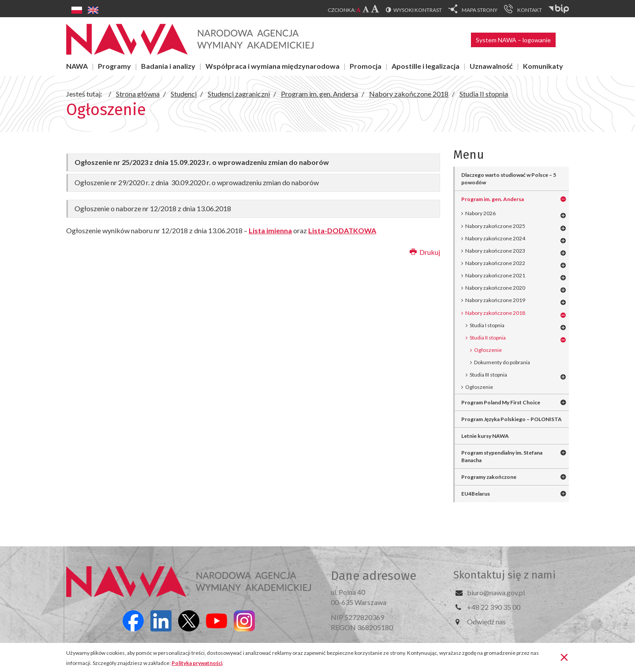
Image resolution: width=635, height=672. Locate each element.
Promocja (366, 66)
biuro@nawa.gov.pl (496, 592)
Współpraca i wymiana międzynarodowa (273, 66)
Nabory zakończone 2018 (495, 313)
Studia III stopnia (488, 375)
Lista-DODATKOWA (342, 230)
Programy (114, 66)
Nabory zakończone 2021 (495, 275)
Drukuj (425, 252)
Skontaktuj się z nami (504, 575)
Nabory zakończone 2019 (495, 300)
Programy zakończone (489, 477)
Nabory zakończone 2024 (495, 238)
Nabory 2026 (480, 213)
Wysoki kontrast (418, 10)
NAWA (77, 66)
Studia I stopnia (487, 325)
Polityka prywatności (197, 663)
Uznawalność (491, 66)
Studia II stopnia (488, 338)
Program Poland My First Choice (501, 402)
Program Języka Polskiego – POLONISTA (512, 419)
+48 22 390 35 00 (494, 607)
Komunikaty (543, 66)
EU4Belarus (476, 494)
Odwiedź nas (486, 622)
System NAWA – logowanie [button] (513, 40)
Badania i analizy (168, 66)
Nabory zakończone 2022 (495, 263)
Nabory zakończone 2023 (495, 251)
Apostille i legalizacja (426, 66)
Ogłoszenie (479, 387)
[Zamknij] (564, 657)
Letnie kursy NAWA (485, 436)
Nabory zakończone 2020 (495, 288)
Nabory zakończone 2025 (495, 226)
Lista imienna (270, 230)
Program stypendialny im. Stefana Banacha (502, 456)
